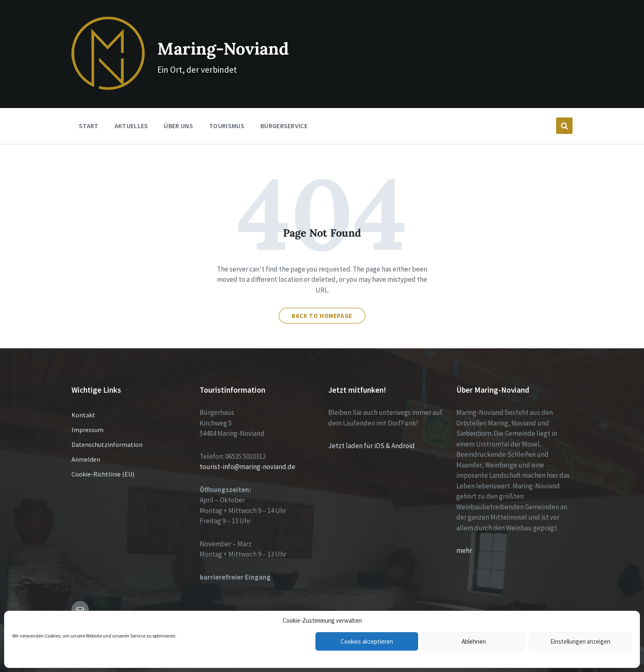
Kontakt (83, 403)
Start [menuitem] (89, 113)
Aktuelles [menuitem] (131, 113)
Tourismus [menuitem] (227, 113)
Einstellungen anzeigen (580, 641)
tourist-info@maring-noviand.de (247, 454)
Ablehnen (474, 641)
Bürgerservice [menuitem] (284, 113)
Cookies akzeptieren (367, 641)
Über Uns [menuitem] (178, 113)
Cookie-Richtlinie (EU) (103, 462)
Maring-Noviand (227, 41)
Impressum (87, 417)
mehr (464, 538)
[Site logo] (102, 75)
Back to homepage (322, 303)
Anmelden (86, 447)
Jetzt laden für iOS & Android (371, 433)
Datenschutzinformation (107, 432)
